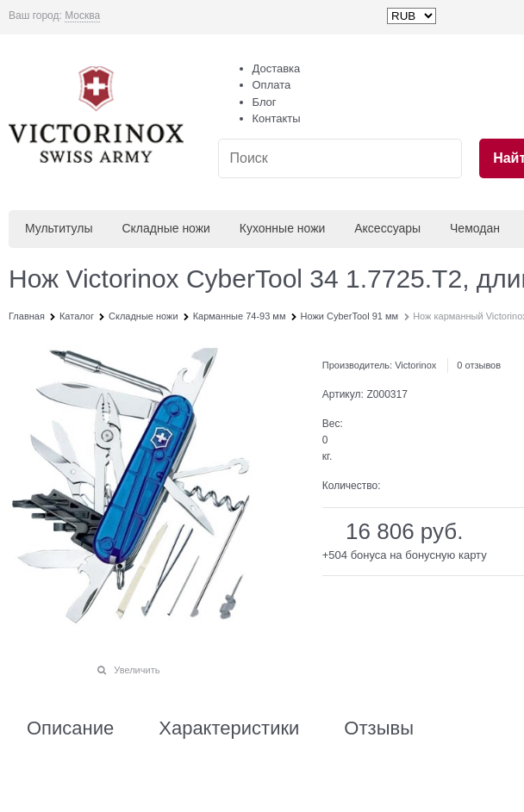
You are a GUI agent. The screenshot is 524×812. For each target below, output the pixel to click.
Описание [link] (70, 728)
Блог (265, 102)
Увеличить (137, 670)
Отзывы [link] (379, 728)
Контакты (277, 118)
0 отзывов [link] (479, 365)
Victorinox (415, 365)
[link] (82, 16)
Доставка (277, 68)
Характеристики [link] (229, 728)
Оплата (272, 85)
